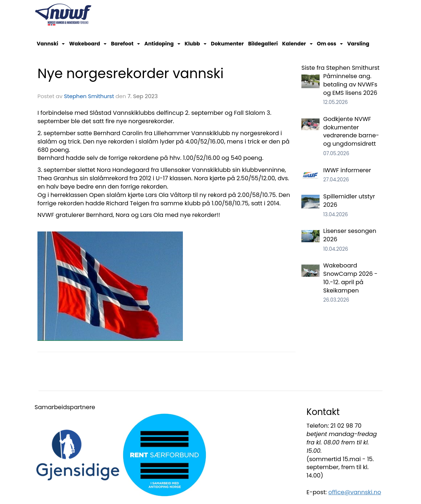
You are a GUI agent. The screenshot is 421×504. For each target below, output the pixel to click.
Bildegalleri (263, 44)
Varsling (358, 44)
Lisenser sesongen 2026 (350, 235)
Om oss (330, 44)
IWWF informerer (347, 170)
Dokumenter (227, 44)
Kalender (297, 44)
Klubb (196, 44)
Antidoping (162, 44)
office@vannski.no (355, 492)
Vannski (51, 44)
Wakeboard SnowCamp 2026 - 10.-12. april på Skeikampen (350, 278)
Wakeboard (88, 44)
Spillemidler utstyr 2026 (349, 201)
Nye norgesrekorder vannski (131, 73)
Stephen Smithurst (89, 96)
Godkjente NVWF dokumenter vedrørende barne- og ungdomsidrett (351, 132)
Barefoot (125, 44)
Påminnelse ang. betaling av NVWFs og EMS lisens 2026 (350, 84)
